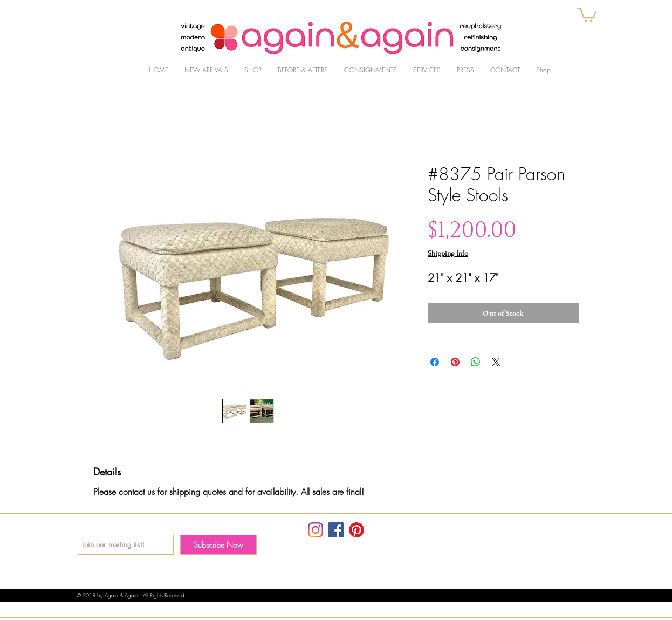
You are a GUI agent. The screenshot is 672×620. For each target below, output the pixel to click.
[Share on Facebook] (435, 362)
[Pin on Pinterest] (455, 362)
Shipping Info (448, 253)
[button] (587, 14)
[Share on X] (496, 362)
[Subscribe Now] (218, 545)
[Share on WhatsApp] (476, 362)
